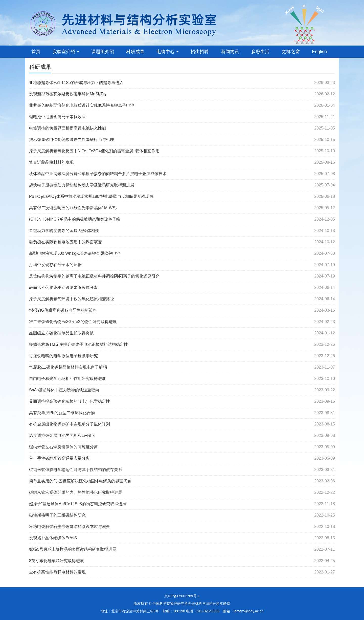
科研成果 (135, 52)
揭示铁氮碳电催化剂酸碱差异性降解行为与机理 (72, 140)
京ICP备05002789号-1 (182, 596)
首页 (36, 52)
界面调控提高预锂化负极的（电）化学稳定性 (70, 401)
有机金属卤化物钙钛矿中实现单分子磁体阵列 (70, 424)
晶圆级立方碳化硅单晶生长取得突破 (61, 333)
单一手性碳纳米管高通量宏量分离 (59, 458)
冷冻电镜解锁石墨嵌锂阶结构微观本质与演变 (70, 527)
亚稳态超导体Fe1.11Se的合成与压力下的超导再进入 (76, 83)
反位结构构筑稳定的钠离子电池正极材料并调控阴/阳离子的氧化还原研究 (94, 276)
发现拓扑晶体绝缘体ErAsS (53, 538)
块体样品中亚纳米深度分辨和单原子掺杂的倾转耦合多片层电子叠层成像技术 (98, 174)
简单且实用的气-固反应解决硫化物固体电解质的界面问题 (80, 481)
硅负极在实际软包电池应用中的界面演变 (65, 242)
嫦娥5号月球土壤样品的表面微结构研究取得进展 (73, 549)
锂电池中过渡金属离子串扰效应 (57, 117)
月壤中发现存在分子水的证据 (55, 265)
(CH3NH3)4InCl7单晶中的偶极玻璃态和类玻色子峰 (75, 219)
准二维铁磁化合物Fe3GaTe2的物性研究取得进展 (73, 322)
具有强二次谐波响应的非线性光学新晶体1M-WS (73, 208)
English (319, 52)
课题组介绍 (103, 52)
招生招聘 (200, 52)
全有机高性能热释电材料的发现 (57, 572)
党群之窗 (291, 52)
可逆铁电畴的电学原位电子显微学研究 (63, 356)
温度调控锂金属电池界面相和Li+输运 (62, 435)
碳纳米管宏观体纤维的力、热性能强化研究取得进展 (76, 492)
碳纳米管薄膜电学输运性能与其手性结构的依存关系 (76, 470)
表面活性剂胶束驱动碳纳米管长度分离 (63, 287)
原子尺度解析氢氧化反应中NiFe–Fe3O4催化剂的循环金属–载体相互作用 (94, 151)
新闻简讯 (230, 52)
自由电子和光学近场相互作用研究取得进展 (67, 379)
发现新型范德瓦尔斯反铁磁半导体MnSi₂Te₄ (68, 94)
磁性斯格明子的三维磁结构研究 (57, 515)
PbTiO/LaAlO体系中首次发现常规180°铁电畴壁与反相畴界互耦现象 (91, 196)
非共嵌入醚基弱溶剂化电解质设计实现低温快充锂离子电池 (82, 105)
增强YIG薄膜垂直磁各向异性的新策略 (63, 310)
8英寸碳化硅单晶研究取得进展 (56, 561)
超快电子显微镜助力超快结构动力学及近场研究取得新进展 (82, 185)
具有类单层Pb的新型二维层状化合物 (62, 413)
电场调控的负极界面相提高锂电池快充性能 (67, 128)
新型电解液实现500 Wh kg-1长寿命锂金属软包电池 (75, 253)
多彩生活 (260, 52)
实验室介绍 (66, 52)
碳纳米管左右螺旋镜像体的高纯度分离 (63, 447)
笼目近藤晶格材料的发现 (51, 162)
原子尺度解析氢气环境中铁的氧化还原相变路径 (72, 299)
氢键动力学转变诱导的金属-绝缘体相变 (64, 231)
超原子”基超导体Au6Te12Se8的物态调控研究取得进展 (78, 504)
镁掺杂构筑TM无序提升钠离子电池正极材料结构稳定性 (78, 344)
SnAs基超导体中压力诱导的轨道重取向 (64, 390)
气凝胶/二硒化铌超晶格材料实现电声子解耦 (68, 367)
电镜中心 (167, 52)
